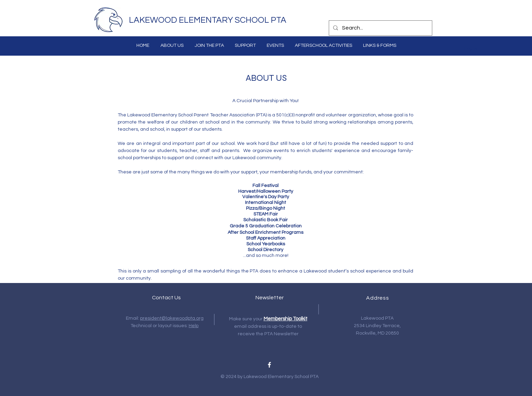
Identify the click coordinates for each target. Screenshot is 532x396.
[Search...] (380, 28)
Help (194, 326)
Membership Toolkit (286, 319)
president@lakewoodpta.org (172, 318)
